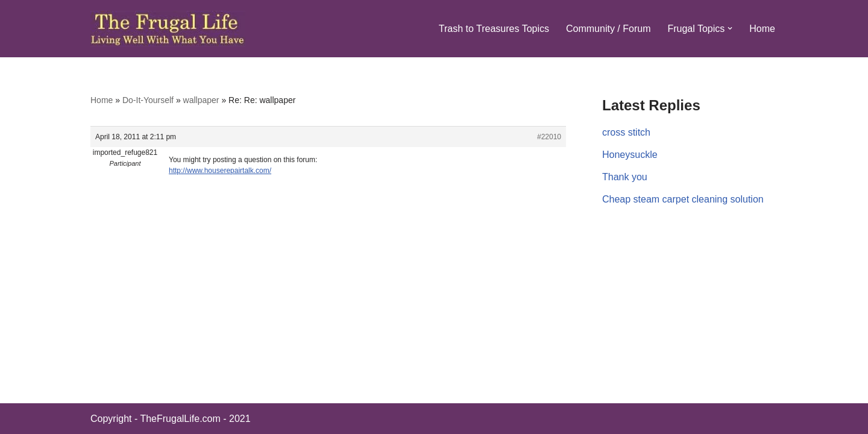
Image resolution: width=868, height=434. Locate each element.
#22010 (549, 137)
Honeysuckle (630, 155)
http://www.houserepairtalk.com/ (220, 171)
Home (762, 29)
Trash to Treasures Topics (494, 29)
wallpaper (201, 100)
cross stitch (626, 132)
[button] (730, 28)
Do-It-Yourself (148, 100)
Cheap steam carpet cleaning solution (683, 199)
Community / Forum (608, 29)
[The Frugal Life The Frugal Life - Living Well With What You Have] (168, 29)
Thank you (625, 177)
